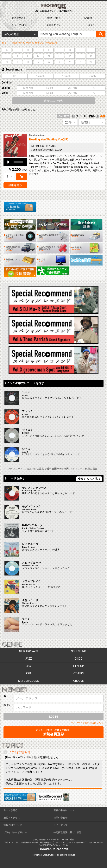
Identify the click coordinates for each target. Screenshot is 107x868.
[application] (15, 162)
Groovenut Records (54, 849)
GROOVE (79, 681)
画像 (103, 116)
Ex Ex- (50, 88)
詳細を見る (15, 185)
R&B (28, 673)
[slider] (18, 162)
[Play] (9, 162)
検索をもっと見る (89, 479)
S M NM (28, 88)
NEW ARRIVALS (28, 651)
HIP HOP (79, 666)
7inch (92, 76)
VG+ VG (72, 88)
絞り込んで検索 (53, 101)
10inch (66, 76)
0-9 (91, 62)
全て (4, 43)
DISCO (79, 659)
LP (15, 76)
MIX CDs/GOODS (28, 681)
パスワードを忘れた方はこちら (87, 723)
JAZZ (28, 659)
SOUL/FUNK (79, 651)
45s (29, 666)
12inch (40, 76)
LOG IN (53, 717)
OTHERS (79, 673)
